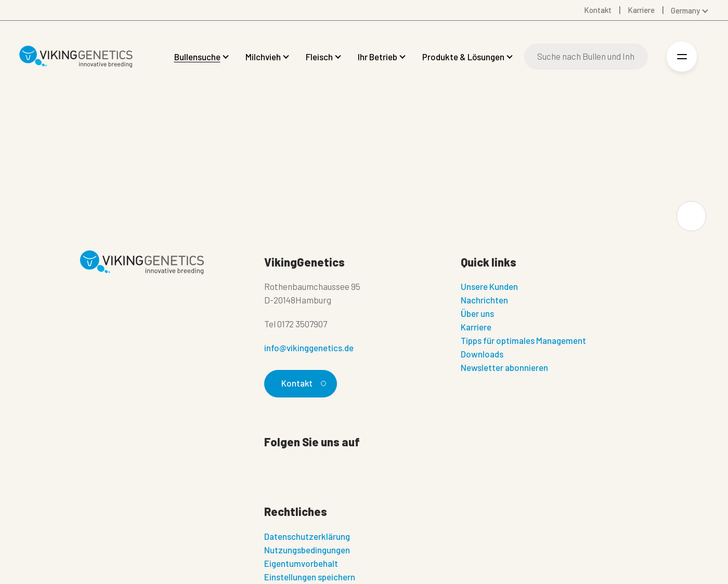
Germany (685, 10)
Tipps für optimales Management (523, 340)
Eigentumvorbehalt (301, 563)
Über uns (477, 313)
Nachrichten (484, 300)
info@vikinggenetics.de (309, 348)
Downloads (482, 354)
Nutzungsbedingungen (307, 550)
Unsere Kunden (489, 286)
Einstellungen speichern (310, 577)
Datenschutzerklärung (307, 536)
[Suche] (586, 57)
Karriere (476, 327)
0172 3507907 (302, 324)
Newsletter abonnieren (504, 367)
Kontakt (302, 383)
